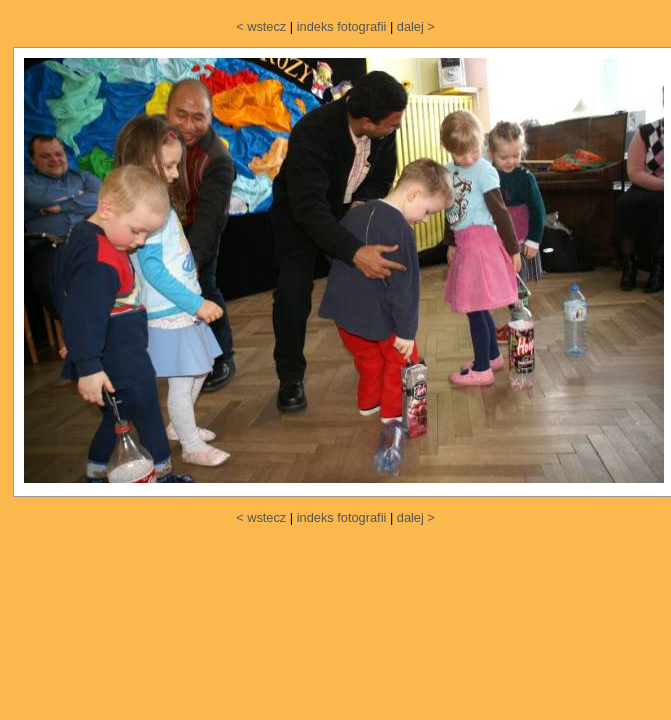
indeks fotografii (342, 26)
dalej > (416, 26)
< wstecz (261, 26)
